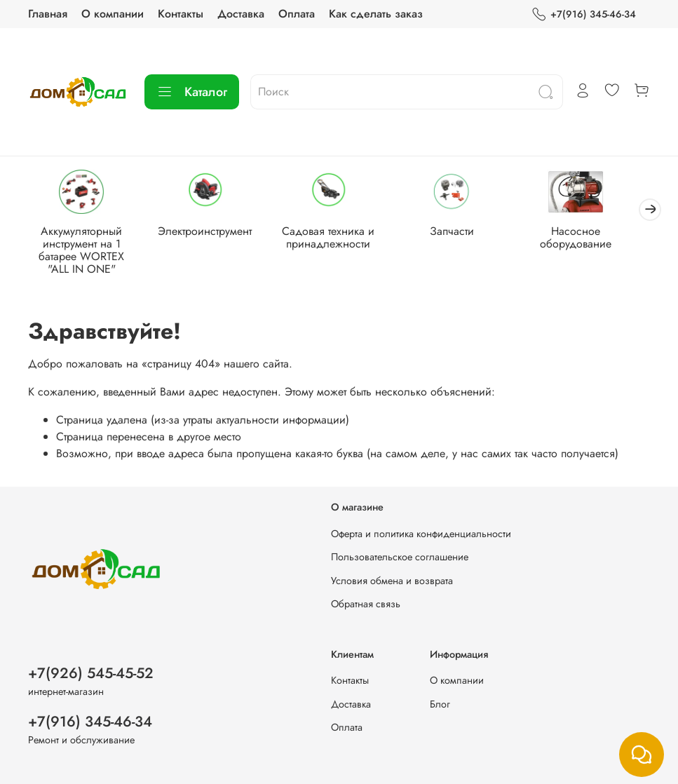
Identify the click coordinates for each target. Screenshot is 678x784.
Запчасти (467, 233)
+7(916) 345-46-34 (584, 14)
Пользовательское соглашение (400, 557)
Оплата (297, 14)
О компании (113, 14)
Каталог (192, 92)
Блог (440, 704)
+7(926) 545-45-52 (91, 673)
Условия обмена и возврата (392, 581)
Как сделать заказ (376, 14)
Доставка (241, 14)
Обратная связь (366, 604)
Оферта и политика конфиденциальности (421, 534)
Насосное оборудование (595, 239)
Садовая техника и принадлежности (339, 239)
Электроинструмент (211, 233)
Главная (48, 14)
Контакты (181, 14)
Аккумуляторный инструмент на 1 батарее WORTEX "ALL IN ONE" (84, 252)
